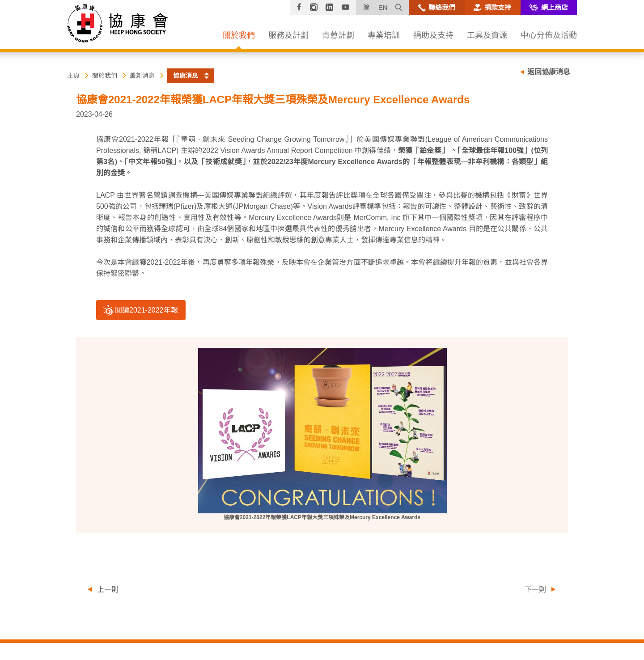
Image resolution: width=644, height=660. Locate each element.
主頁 (73, 76)
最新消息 (142, 76)
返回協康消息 (549, 72)
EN (383, 7)
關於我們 (105, 76)
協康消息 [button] (186, 76)
